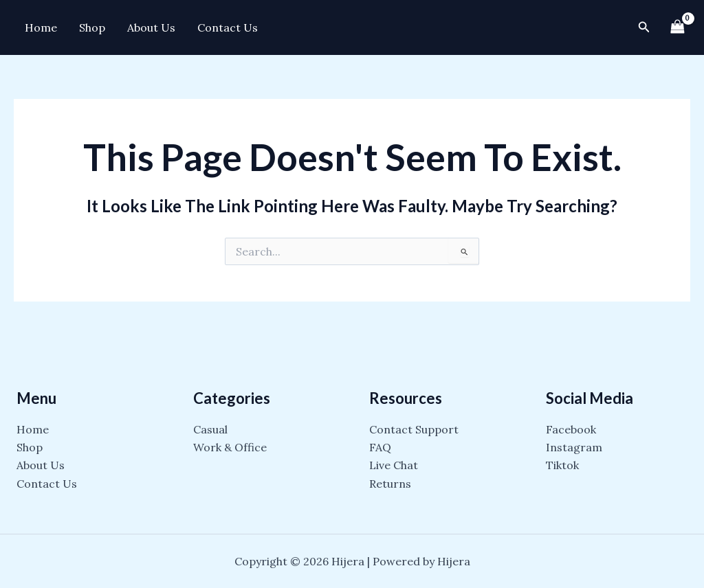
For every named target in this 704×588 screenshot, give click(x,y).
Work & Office (230, 447)
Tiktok (562, 465)
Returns (390, 484)
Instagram (574, 447)
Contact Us (228, 27)
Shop (92, 27)
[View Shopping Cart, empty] (677, 27)
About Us (151, 27)
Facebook (571, 429)
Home (41, 27)
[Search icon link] (644, 27)
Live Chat (394, 465)
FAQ (380, 447)
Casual (210, 429)
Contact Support (414, 429)
